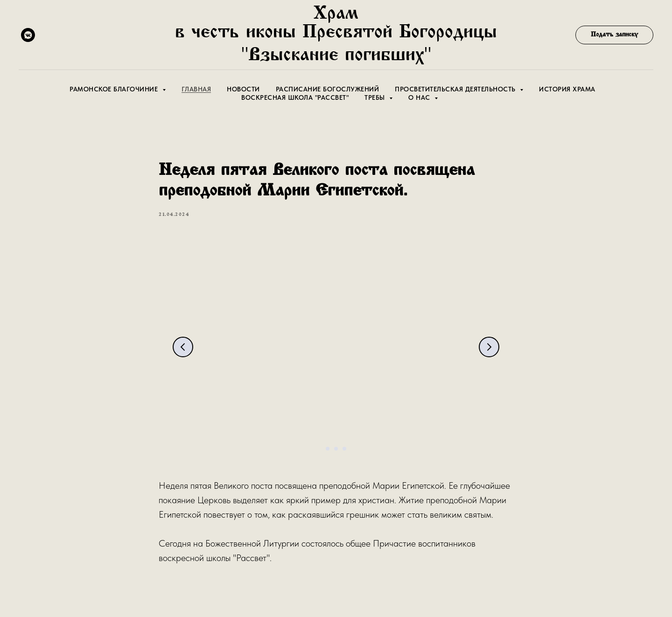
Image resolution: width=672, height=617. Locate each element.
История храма (567, 89)
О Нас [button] (420, 97)
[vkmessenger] (28, 35)
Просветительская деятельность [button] (456, 89)
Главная (196, 89)
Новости (243, 89)
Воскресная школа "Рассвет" (295, 97)
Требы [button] (376, 97)
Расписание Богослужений (328, 89)
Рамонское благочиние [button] (115, 89)
